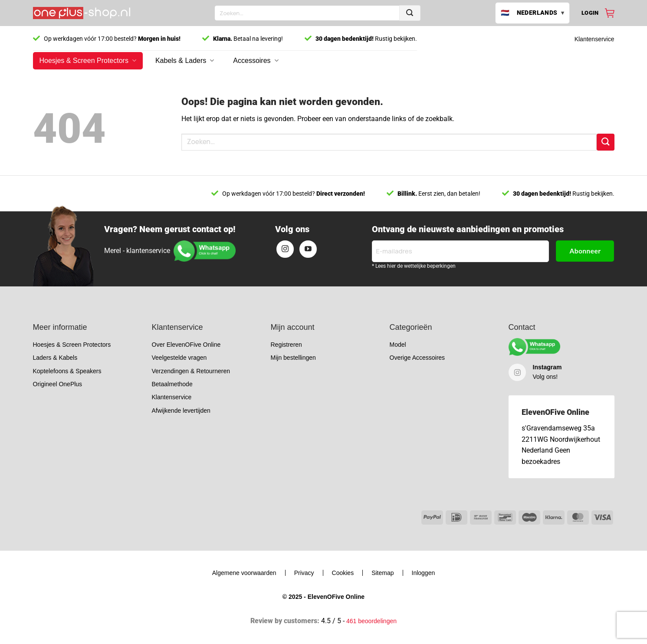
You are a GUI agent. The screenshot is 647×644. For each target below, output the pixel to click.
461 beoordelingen (371, 621)
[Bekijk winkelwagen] (610, 13)
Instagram (547, 367)
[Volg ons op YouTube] (308, 249)
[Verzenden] (410, 13)
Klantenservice (594, 39)
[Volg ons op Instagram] (285, 249)
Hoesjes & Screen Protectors (88, 61)
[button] (590, 13)
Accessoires (256, 61)
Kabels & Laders (185, 61)
